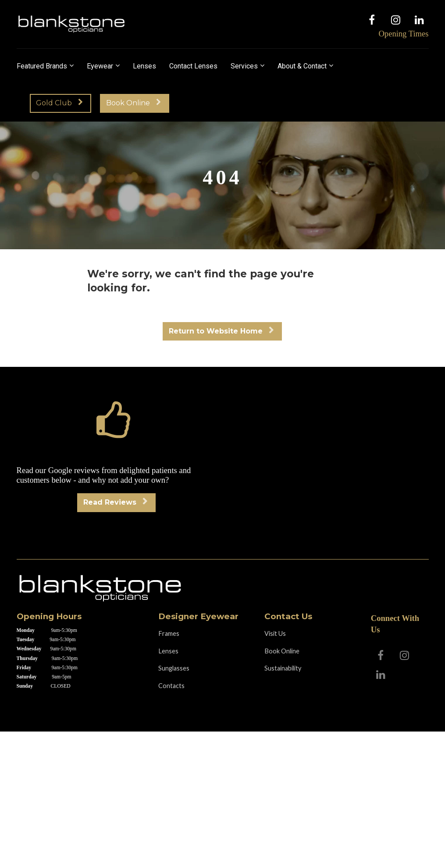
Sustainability (283, 668)
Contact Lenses (193, 66)
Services (244, 66)
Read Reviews (115, 502)
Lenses (144, 66)
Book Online (133, 103)
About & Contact (302, 66)
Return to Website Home (221, 331)
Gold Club (59, 103)
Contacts (171, 686)
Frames (169, 633)
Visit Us (275, 633)
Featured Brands (42, 66)
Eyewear (100, 66)
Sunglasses (174, 668)
